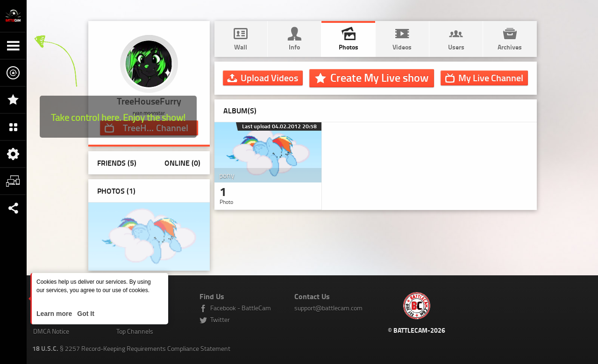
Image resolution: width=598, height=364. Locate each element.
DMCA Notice (51, 331)
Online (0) (182, 163)
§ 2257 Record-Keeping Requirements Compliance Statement (131, 348)
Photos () (116, 191)
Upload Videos (269, 77)
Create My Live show (379, 77)
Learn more (55, 314)
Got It (85, 314)
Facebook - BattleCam (241, 308)
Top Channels (135, 331)
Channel (491, 77)
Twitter (220, 319)
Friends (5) (117, 163)
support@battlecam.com (328, 308)
